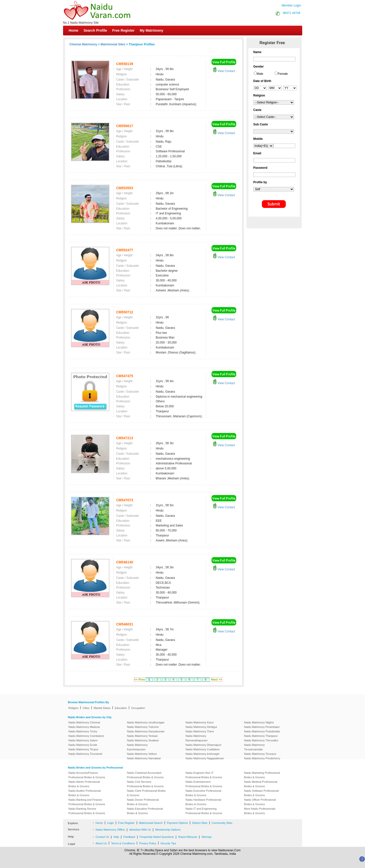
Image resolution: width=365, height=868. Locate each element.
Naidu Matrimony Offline (110, 830)
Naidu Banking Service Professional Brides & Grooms (87, 811)
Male (260, 74)
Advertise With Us (140, 830)
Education (121, 708)
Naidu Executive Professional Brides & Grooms (203, 793)
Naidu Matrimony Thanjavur (261, 736)
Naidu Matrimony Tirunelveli (85, 754)
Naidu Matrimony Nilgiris (259, 722)
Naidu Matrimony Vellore (142, 754)
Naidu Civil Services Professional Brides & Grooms (145, 784)
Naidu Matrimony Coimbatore (86, 736)
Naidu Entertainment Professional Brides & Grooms (204, 784)
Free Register (123, 30)
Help (116, 837)
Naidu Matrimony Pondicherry (262, 758)
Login (110, 823)
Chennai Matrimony (83, 44)
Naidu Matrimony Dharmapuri (204, 745)
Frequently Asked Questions (157, 837)
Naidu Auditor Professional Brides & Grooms (85, 793)
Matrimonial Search (151, 823)
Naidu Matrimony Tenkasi (142, 736)
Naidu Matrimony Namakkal (144, 758)
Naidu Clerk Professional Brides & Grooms (146, 793)
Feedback (129, 837)
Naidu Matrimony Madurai (84, 727)
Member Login (291, 5)
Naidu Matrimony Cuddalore (203, 749)
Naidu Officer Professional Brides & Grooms (260, 802)
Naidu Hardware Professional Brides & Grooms (203, 802)
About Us (101, 843)
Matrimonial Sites (113, 44)
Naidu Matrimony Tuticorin (143, 727)
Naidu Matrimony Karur (200, 722)
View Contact (224, 71)
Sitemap (206, 837)
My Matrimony (151, 30)
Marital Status (102, 708)
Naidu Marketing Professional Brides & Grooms (262, 775)
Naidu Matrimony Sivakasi (143, 740)
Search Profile (95, 30)
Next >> (216, 680)
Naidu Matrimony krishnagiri (203, 754)
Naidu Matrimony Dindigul (201, 727)
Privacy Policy (147, 843)
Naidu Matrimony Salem (83, 740)
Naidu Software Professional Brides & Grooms (261, 793)
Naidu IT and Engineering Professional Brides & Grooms (204, 811)
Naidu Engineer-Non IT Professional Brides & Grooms (204, 775)
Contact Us (102, 837)
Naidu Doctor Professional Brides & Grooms (143, 802)
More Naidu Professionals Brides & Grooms (260, 811)
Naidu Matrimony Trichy (83, 731)
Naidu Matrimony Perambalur (262, 727)
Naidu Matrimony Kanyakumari (146, 731)
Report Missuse (188, 837)
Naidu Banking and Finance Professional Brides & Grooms (87, 802)
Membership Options (168, 830)
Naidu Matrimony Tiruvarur (260, 754)
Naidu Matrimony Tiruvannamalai (255, 747)
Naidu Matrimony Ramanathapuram (197, 738)
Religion (73, 708)
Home (74, 30)
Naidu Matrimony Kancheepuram (137, 747)
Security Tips (168, 843)
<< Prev (140, 680)
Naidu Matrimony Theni (200, 731)
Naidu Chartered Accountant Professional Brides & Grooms (145, 775)
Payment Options (177, 823)
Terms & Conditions (123, 843)
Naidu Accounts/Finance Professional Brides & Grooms (87, 775)
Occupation (138, 708)
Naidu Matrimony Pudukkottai (262, 731)
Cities (86, 708)
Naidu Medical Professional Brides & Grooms (261, 784)
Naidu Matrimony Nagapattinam (205, 758)
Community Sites (222, 823)
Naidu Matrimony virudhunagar (146, 722)
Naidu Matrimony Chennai (84, 722)
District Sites (200, 823)
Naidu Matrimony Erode (83, 745)
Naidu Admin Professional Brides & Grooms (84, 784)
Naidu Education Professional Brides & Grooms (145, 811)
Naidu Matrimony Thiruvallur (261, 740)
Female (283, 74)
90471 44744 (292, 13)
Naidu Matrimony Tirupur (83, 749)
